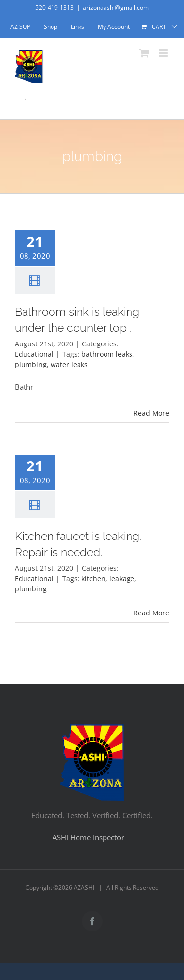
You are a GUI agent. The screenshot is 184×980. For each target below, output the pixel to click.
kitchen (93, 578)
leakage (122, 578)
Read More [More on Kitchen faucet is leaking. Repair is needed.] (151, 613)
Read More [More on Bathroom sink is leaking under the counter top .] (151, 413)
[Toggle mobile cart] (144, 53)
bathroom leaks (107, 354)
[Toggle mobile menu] (164, 53)
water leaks (69, 364)
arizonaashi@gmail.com (116, 8)
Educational (34, 354)
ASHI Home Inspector (88, 837)
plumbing (31, 364)
